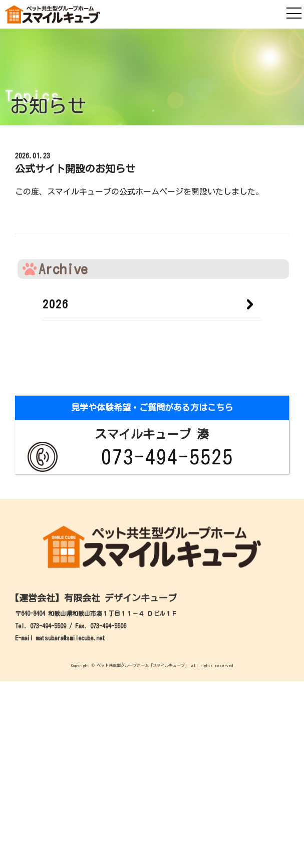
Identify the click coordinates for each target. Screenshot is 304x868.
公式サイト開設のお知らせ (75, 168)
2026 (56, 304)
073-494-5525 (167, 457)
